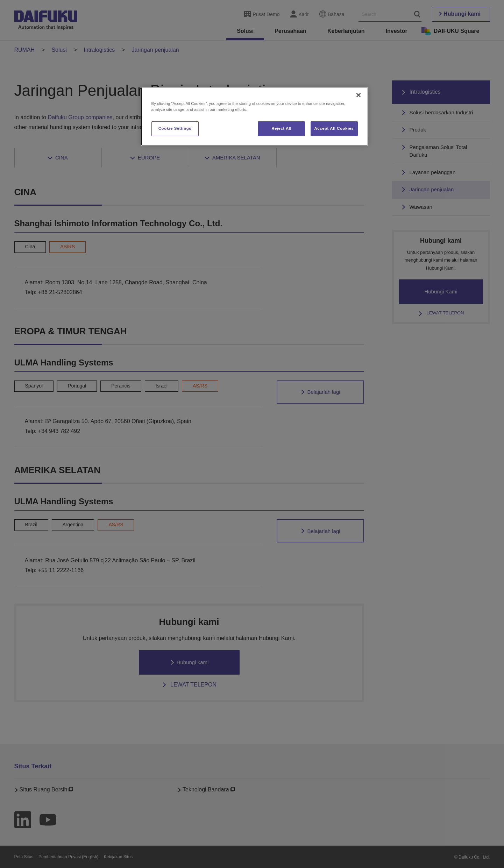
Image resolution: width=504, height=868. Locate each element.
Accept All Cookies (334, 128)
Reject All (281, 128)
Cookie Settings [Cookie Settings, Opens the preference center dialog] (175, 128)
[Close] (359, 95)
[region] (255, 116)
